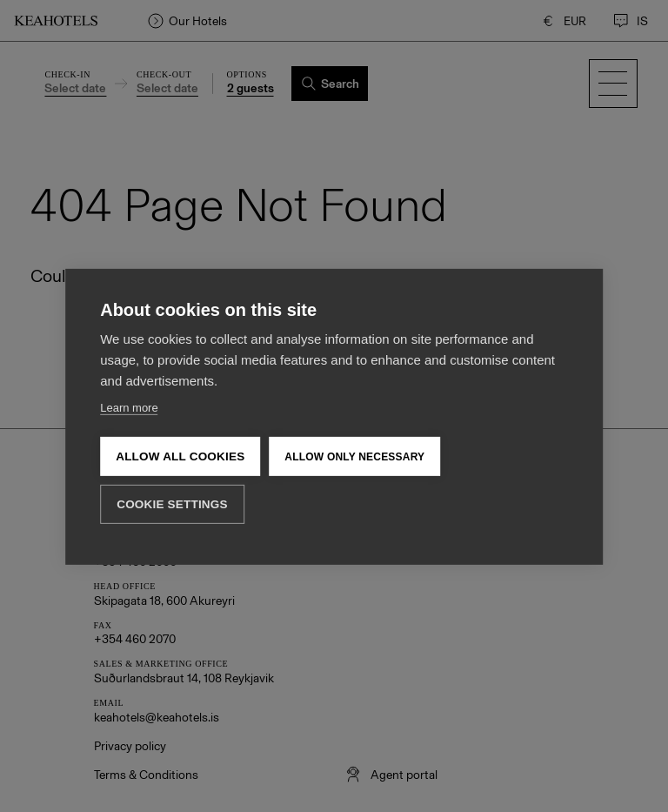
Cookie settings (172, 477)
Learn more (129, 380)
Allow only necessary (354, 429)
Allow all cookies (180, 429)
